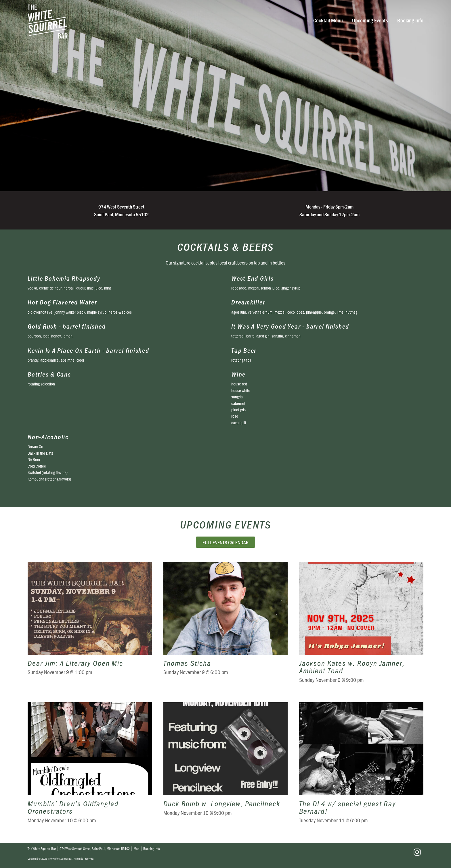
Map (137, 848)
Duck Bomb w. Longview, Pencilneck (225, 767)
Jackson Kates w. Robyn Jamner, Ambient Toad (361, 626)
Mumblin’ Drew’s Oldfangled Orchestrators (90, 767)
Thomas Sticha (225, 626)
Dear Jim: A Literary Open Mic (90, 626)
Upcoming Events (370, 20)
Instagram (417, 852)
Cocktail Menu (328, 20)
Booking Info (410, 20)
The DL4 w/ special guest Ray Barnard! (361, 767)
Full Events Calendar (225, 542)
